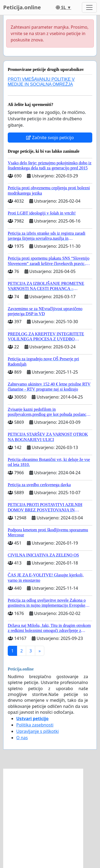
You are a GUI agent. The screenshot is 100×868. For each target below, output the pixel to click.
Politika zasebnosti (35, 725)
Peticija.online (22, 7)
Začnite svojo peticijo (50, 138)
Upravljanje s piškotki (38, 731)
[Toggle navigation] (89, 7)
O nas (22, 738)
